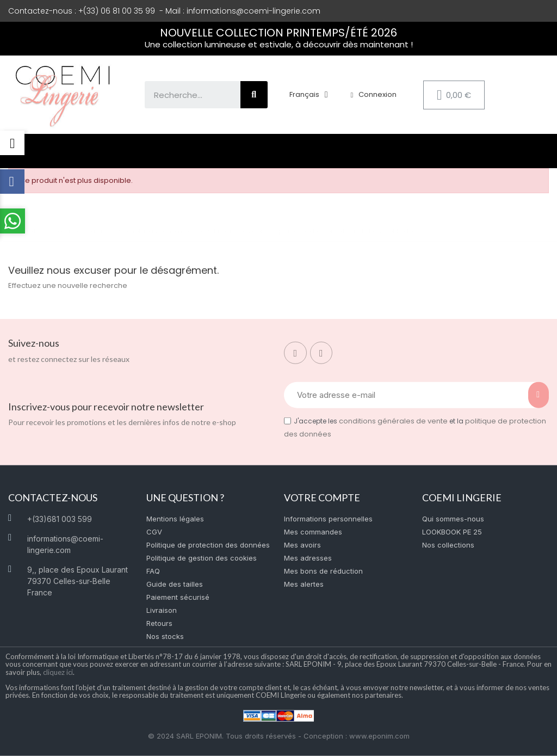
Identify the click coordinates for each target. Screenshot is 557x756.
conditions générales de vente (393, 421)
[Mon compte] (373, 95)
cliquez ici (58, 672)
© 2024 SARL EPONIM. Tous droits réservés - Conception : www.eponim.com (279, 736)
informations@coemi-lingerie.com (253, 11)
